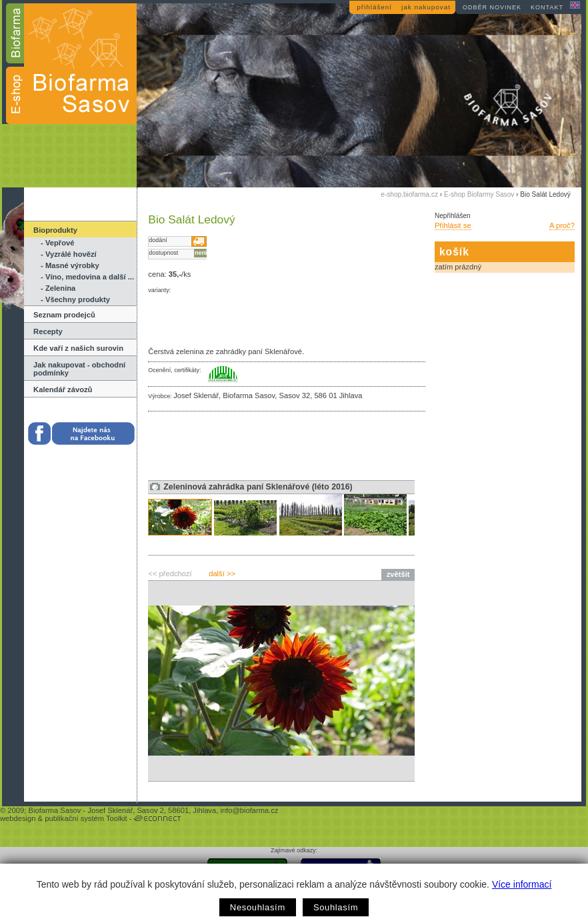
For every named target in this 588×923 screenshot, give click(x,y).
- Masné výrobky (70, 265)
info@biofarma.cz (249, 810)
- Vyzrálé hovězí (69, 254)
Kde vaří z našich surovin (78, 348)
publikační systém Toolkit (86, 818)
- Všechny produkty (75, 299)
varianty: (159, 290)
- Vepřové (57, 243)
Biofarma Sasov (54, 810)
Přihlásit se (453, 225)
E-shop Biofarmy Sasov (479, 194)
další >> (222, 574)
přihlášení (374, 7)
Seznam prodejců (64, 315)
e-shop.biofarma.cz (409, 194)
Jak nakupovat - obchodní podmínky (79, 369)
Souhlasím (336, 907)
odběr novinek (492, 7)
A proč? (562, 225)
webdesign (18, 818)
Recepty (48, 331)
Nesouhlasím (258, 907)
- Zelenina (58, 288)
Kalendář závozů (63, 389)
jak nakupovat (426, 7)
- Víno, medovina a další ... (87, 277)
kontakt (547, 7)
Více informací (522, 884)
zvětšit (398, 574)
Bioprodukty (55, 230)
